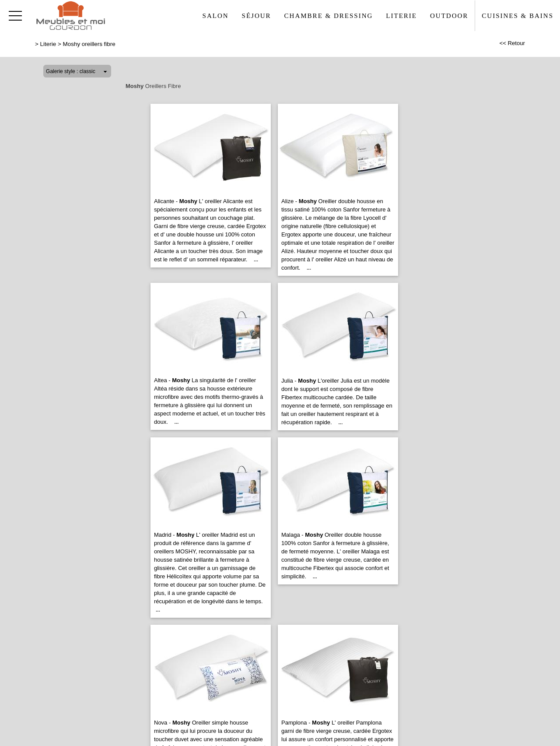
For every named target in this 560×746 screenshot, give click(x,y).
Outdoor (449, 16)
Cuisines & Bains (518, 16)
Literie (401, 16)
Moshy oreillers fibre (89, 44)
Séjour (257, 16)
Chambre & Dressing (329, 16)
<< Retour (512, 43)
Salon (216, 16)
